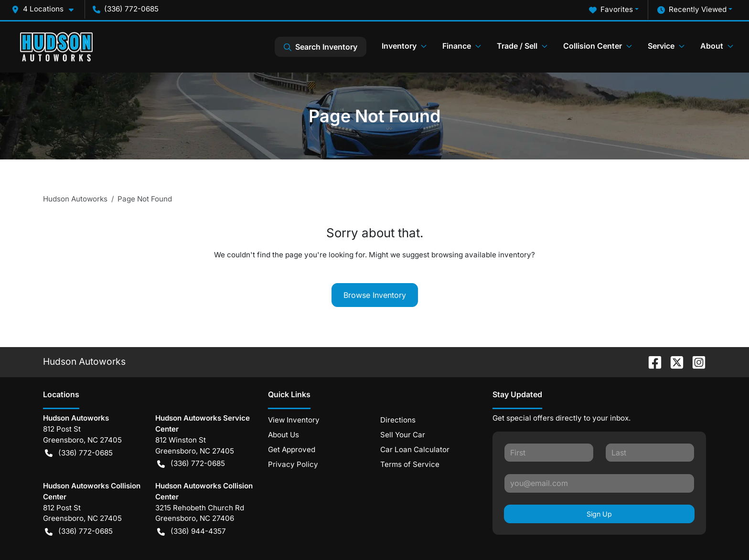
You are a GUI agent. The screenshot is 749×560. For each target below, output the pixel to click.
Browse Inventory (375, 295)
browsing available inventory (481, 255)
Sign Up (599, 514)
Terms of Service (410, 464)
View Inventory (294, 420)
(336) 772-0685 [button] (126, 9)
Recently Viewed (692, 10)
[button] (46, 9)
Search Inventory (321, 47)
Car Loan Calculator (415, 449)
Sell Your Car (403, 435)
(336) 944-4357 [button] (192, 532)
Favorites (611, 10)
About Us (284, 435)
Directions (398, 420)
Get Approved (292, 449)
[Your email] (599, 483)
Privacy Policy (293, 464)
